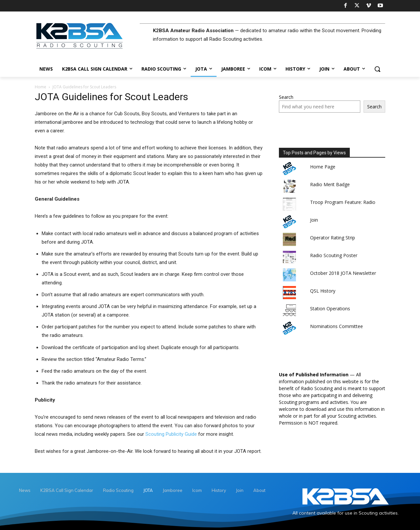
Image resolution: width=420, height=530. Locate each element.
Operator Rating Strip (333, 238)
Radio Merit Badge (330, 184)
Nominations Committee (336, 326)
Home (41, 87)
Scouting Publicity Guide (171, 434)
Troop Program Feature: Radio (343, 202)
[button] (377, 69)
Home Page (323, 167)
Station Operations (330, 309)
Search (286, 97)
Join (314, 220)
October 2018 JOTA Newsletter (343, 273)
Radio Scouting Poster (334, 255)
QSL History (323, 291)
